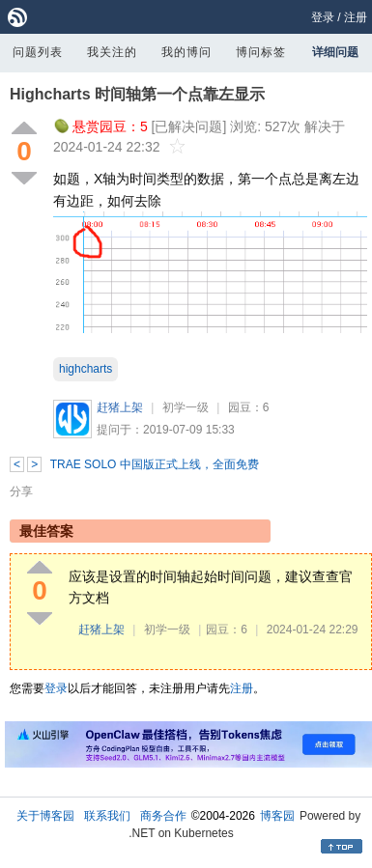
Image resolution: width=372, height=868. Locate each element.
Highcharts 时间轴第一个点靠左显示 (137, 94)
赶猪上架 (120, 407)
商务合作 (163, 816)
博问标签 (261, 52)
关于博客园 (45, 816)
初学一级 (186, 407)
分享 (21, 491)
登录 (323, 17)
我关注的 (112, 52)
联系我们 (107, 816)
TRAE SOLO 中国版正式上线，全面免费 (155, 464)
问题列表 (38, 52)
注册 (356, 17)
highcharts (86, 369)
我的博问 (186, 52)
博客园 (277, 816)
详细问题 (335, 52)
